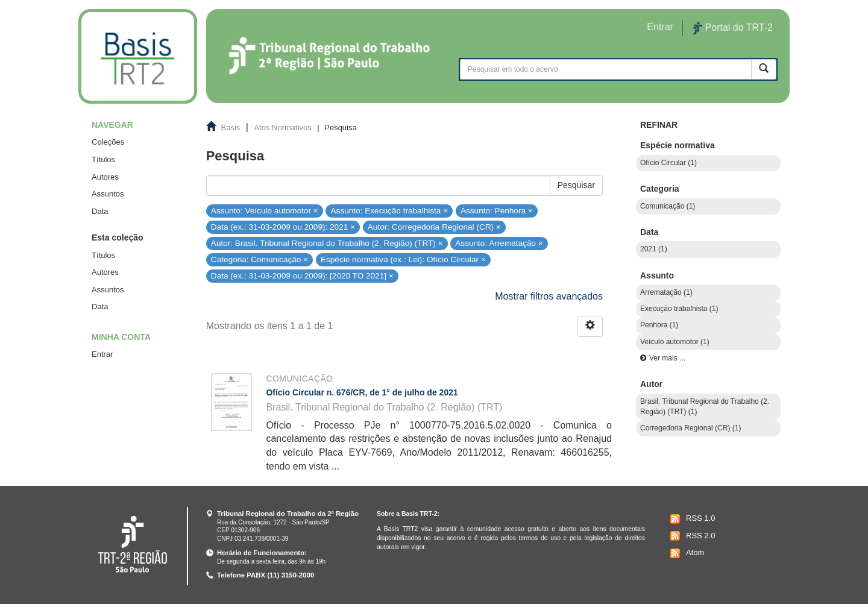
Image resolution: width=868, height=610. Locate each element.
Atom (686, 553)
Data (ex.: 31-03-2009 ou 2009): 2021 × (283, 227)
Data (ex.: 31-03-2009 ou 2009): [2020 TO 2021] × (302, 276)
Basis (231, 127)
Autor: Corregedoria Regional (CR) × (434, 227)
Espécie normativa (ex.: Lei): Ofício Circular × (403, 259)
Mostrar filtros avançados (549, 296)
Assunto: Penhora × (497, 210)
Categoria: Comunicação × (259, 259)
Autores (105, 177)
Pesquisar (576, 185)
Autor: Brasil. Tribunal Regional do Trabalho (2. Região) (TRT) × (327, 243)
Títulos (103, 159)
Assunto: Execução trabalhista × (390, 210)
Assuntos (108, 194)
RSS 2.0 (691, 536)
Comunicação (299, 379)
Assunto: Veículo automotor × (265, 210)
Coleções (108, 142)
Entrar (102, 354)
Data (100, 211)
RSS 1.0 (691, 519)
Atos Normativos (282, 127)
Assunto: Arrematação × (499, 243)
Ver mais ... (667, 358)
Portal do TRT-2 (733, 28)
